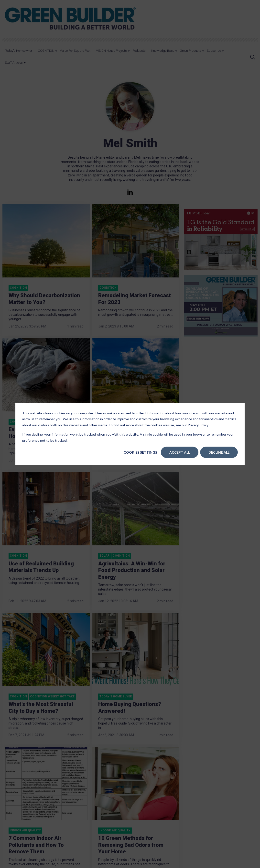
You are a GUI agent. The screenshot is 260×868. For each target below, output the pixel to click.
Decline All (219, 452)
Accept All (180, 452)
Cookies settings (140, 452)
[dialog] (130, 434)
